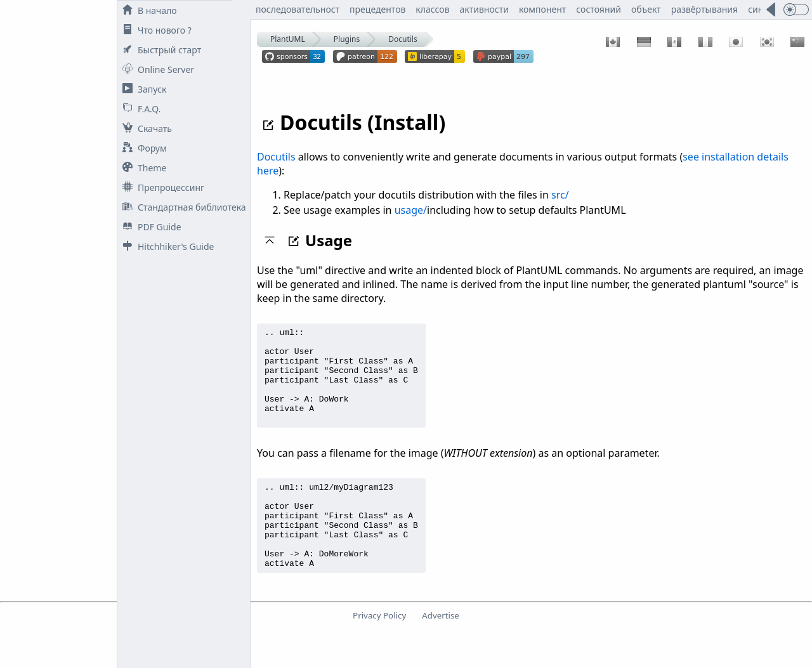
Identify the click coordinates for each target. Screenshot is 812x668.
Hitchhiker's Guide (166, 246)
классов (432, 9)
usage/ (411, 210)
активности (484, 9)
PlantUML (288, 39)
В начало (147, 10)
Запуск (142, 89)
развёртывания (704, 9)
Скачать (145, 128)
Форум (142, 148)
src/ (560, 195)
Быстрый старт (159, 50)
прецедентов (377, 9)
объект (646, 9)
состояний (599, 9)
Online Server (156, 69)
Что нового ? (154, 30)
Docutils (403, 39)
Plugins (347, 39)
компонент (542, 9)
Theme (142, 168)
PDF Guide (149, 227)
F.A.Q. (139, 109)
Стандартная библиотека (182, 207)
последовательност (298, 9)
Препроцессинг (161, 187)
